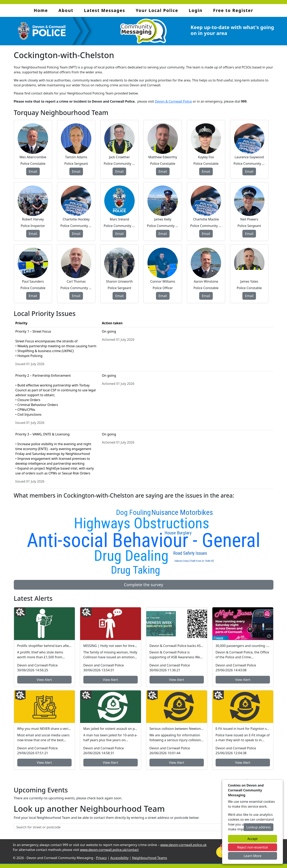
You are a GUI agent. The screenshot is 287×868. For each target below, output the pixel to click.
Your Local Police (157, 10)
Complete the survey (143, 585)
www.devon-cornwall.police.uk (183, 845)
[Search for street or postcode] (129, 827)
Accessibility (119, 858)
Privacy (101, 858)
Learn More (253, 856)
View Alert (44, 680)
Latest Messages (105, 10)
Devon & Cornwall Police (174, 101)
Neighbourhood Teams (150, 858)
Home (41, 10)
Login (196, 10)
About (66, 10)
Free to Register (233, 10)
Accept (253, 839)
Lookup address (259, 827)
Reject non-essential (253, 847)
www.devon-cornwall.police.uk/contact (109, 850)
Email (33, 171)
